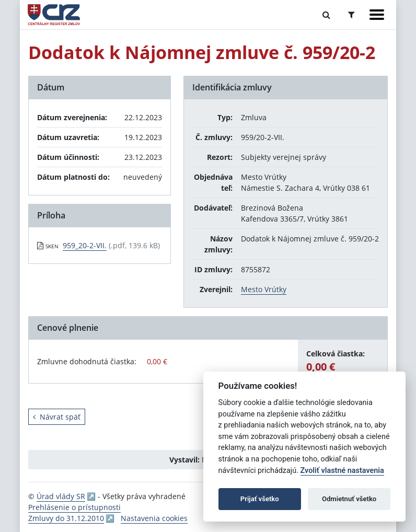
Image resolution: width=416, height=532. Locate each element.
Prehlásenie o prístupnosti (74, 507)
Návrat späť (57, 417)
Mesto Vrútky (264, 289)
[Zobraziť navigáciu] (377, 15)
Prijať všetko (260, 499)
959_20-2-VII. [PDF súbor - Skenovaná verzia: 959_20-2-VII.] (85, 245)
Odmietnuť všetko (349, 499)
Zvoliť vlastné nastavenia (342, 471)
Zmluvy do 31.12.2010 (66, 518)
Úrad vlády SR (61, 496)
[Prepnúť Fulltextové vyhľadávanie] (326, 15)
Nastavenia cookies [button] (154, 518)
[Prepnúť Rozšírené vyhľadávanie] (351, 15)
